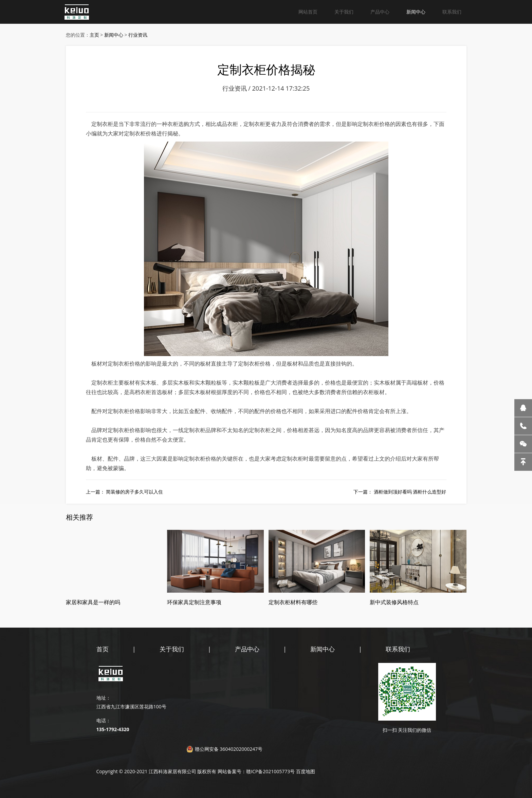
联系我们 (452, 12)
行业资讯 (138, 35)
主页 (94, 35)
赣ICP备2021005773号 (270, 771)
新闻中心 (416, 12)
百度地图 (306, 771)
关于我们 (344, 12)
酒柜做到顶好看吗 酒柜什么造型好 (410, 492)
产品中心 (380, 12)
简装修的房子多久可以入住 (134, 492)
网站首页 (308, 12)
